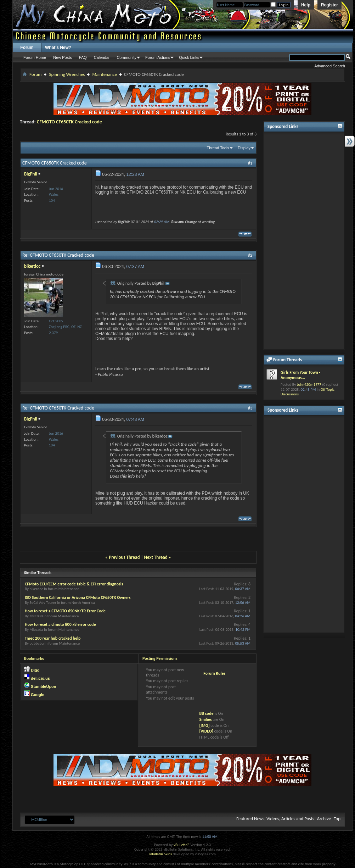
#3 (250, 408)
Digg (35, 670)
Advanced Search (330, 66)
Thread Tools (218, 148)
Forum (27, 48)
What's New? (58, 48)
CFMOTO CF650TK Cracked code (69, 122)
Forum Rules (214, 673)
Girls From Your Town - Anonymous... (300, 375)
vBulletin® (182, 845)
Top (337, 819)
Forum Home (35, 57)
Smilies (205, 719)
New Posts (63, 57)
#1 (250, 163)
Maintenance (105, 74)
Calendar (102, 57)
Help (306, 5)
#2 (250, 255)
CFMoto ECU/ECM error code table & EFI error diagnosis (74, 584)
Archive (324, 819)
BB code (206, 713)
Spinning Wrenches (67, 74)
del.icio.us (40, 678)
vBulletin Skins (160, 854)
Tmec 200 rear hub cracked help (53, 638)
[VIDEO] (206, 731)
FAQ (83, 57)
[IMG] (204, 725)
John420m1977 (309, 385)
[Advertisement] (304, 241)
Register (329, 5)
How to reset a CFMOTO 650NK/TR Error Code (65, 611)
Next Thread (156, 557)
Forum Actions (158, 57)
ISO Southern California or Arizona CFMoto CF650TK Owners (78, 597)
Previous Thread (124, 557)
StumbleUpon (44, 686)
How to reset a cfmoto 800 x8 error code (60, 624)
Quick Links (189, 57)
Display (244, 148)
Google (38, 695)
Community (126, 57)
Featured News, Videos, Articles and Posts (275, 819)
